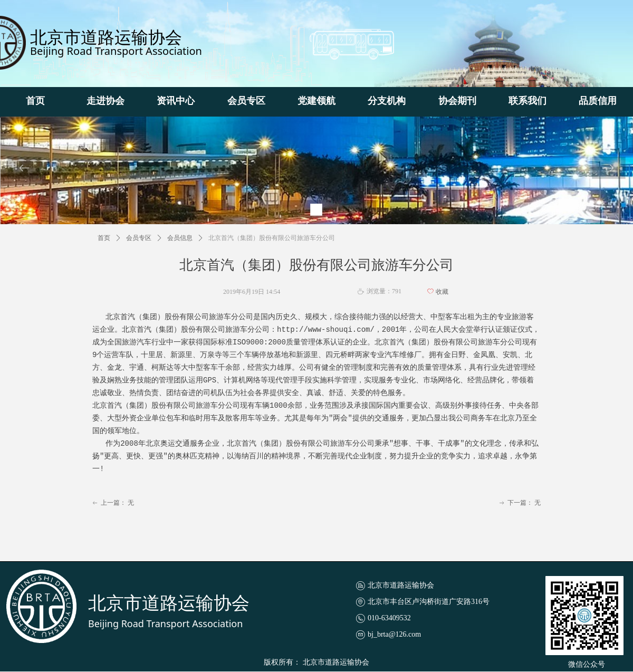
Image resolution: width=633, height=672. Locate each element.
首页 (104, 238)
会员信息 (180, 238)
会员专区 (139, 238)
